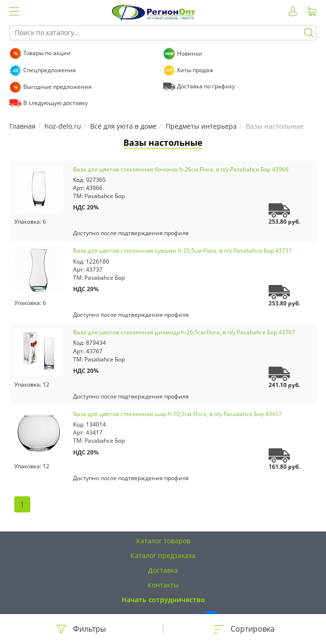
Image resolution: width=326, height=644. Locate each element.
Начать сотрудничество (163, 600)
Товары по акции (47, 53)
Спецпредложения (50, 70)
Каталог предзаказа (163, 555)
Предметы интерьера (201, 126)
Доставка (163, 570)
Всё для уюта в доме (123, 126)
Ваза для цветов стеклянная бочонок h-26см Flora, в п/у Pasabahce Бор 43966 (181, 169)
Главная (23, 126)
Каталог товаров (163, 541)
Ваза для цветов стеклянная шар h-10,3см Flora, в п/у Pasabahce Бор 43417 (177, 414)
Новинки (190, 53)
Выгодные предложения (57, 87)
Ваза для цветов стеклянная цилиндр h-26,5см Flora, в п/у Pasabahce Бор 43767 (184, 332)
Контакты (163, 585)
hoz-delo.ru (63, 126)
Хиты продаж (195, 70)
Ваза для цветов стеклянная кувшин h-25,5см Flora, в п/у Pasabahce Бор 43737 (182, 251)
